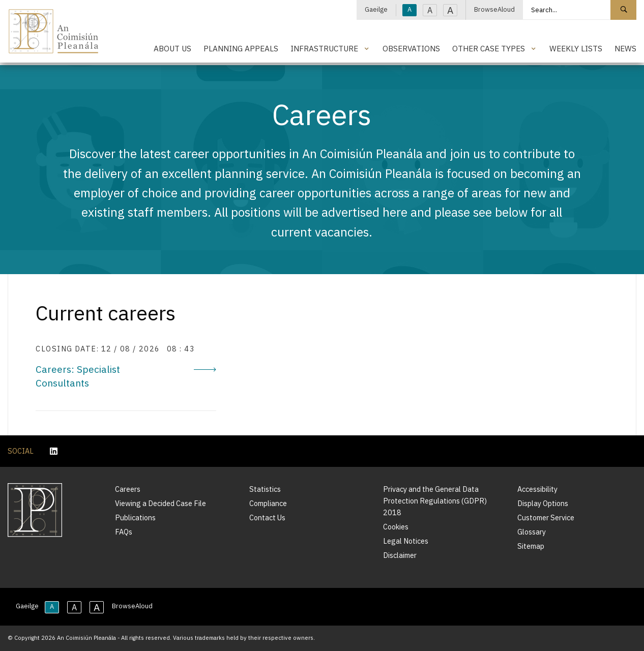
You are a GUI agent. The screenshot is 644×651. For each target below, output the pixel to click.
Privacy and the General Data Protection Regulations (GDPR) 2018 (435, 501)
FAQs (124, 532)
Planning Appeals (241, 48)
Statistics (265, 489)
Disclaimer (400, 555)
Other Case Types (489, 48)
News (625, 48)
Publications (135, 517)
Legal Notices (406, 541)
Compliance (268, 503)
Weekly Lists (576, 48)
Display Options (543, 503)
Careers (128, 489)
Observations (411, 48)
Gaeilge (376, 9)
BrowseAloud (494, 9)
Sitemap (531, 546)
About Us (172, 48)
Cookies (396, 527)
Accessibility (537, 489)
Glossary (532, 532)
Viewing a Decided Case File (160, 503)
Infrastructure (324, 48)
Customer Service (546, 517)
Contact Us (267, 517)
